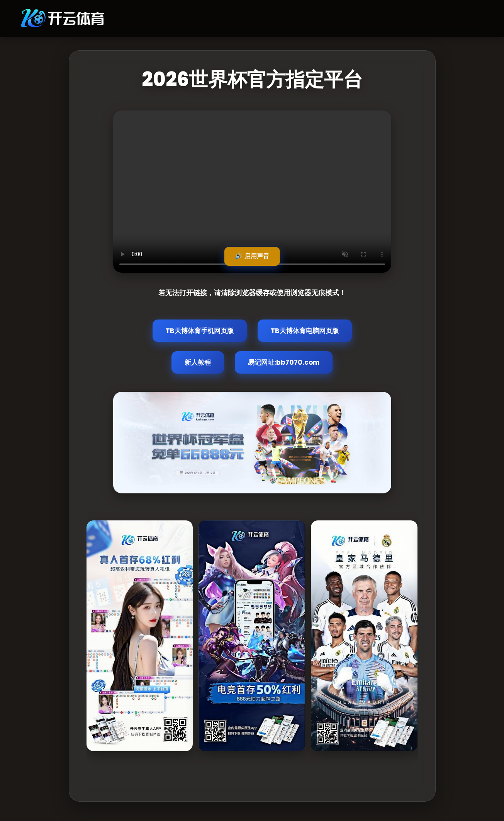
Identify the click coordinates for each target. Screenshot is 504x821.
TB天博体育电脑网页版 (305, 331)
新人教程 (198, 362)
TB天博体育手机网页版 (200, 331)
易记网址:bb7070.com (284, 362)
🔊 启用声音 (252, 256)
